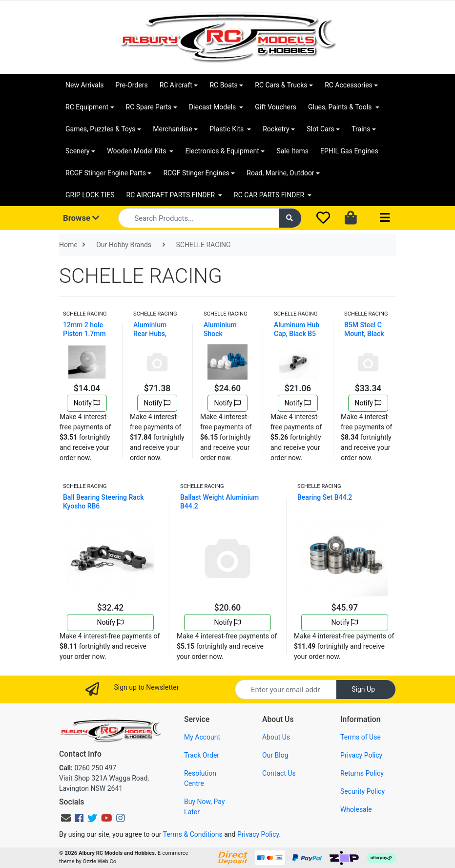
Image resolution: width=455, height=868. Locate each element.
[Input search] (198, 218)
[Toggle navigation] (385, 218)
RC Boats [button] (223, 85)
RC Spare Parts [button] (149, 107)
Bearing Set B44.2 (325, 497)
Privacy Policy (361, 755)
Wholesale (356, 809)
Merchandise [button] (173, 129)
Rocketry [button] (276, 129)
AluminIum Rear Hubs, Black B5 (150, 334)
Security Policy (362, 791)
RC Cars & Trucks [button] (281, 85)
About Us (276, 737)
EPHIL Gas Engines (349, 151)
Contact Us (279, 773)
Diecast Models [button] (213, 107)
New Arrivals (84, 85)
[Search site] (290, 218)
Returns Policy (362, 773)
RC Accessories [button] (349, 85)
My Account (202, 737)
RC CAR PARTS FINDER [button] (270, 195)
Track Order (202, 755)
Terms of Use (361, 737)
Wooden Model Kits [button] (137, 151)
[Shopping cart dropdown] (352, 218)
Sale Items (292, 151)
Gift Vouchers (276, 107)
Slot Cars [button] (320, 129)
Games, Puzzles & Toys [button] (101, 129)
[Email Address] (286, 689)
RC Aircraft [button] (176, 85)
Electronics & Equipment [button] (222, 151)
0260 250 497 (88, 768)
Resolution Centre (200, 778)
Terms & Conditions (193, 834)
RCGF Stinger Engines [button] (196, 173)
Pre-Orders (131, 85)
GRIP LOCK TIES (90, 195)
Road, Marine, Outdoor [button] (280, 173)
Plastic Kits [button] (227, 129)
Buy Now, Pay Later (204, 807)
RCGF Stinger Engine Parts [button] (106, 173)
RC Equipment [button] (87, 107)
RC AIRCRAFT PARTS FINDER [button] (172, 195)
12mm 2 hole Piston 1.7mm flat (84, 334)
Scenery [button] (78, 151)
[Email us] (66, 818)
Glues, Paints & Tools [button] (341, 107)
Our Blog (275, 755)
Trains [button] (361, 129)
